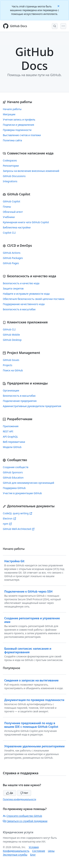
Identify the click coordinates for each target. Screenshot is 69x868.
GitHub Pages (11, 263)
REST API (8, 431)
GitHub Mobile (11, 335)
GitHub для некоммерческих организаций (29, 483)
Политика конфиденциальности (19, 799)
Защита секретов (13, 288)
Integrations (10, 181)
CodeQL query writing (18, 513)
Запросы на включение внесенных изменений (31, 171)
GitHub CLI (9, 329)
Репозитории (11, 166)
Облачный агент (13, 212)
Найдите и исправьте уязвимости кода (26, 294)
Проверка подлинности (17, 130)
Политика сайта (12, 140)
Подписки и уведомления (19, 125)
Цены (51, 851)
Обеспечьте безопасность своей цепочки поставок (34, 299)
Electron (9, 518)
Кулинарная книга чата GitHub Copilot (26, 222)
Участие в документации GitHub (22, 493)
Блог (33, 855)
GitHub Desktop (12, 340)
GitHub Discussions (14, 176)
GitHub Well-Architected (19, 529)
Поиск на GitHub (13, 370)
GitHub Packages (13, 258)
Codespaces (10, 160)
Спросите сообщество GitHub (22, 816)
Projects (8, 365)
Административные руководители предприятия (32, 406)
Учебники (9, 217)
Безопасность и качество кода (21, 283)
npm (7, 524)
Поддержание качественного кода (24, 304)
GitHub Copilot (12, 201)
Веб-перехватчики (14, 442)
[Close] (59, 6)
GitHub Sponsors (13, 472)
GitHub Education (13, 478)
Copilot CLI (9, 233)
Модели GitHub (12, 447)
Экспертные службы (15, 855)
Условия (34, 847)
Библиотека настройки (17, 227)
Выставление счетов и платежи (22, 135)
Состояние (39, 851)
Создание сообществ (16, 467)
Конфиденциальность (16, 851)
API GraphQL (10, 437)
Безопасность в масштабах (19, 309)
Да (10, 793)
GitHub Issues (11, 360)
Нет (24, 793)
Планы (7, 207)
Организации (11, 390)
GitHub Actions (12, 253)
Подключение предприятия (20, 401)
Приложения (11, 426)
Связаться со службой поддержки (25, 821)
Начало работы (12, 109)
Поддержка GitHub (14, 488)
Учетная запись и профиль (19, 119)
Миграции (9, 114)
